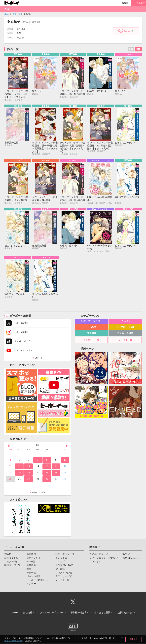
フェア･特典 (11, 563)
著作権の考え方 (79, 613)
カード (138, 49)
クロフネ (94, 563)
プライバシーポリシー (51, 613)
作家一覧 (16, 14)
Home (7, 14)
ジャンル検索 (34, 577)
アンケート (32, 585)
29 (47, 480)
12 (19, 467)
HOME (8, 555)
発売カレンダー (39, 493)
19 (19, 474)
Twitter (127, 31)
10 (65, 461)
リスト (131, 49)
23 (56, 474)
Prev (8, 447)
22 (47, 474)
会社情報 (26, 613)
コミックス (125, 322)
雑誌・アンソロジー (92, 322)
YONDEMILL (129, 559)
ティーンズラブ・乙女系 (102, 559)
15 (47, 467)
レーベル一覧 (125, 341)
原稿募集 (31, 566)
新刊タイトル (11, 559)
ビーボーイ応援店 (36, 581)
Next (67, 447)
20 (29, 474)
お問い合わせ (128, 613)
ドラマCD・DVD (125, 328)
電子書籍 (92, 334)
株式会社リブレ (98, 555)
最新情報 (31, 555)
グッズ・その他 (125, 334)
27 (29, 480)
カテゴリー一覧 (91, 341)
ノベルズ (92, 328)
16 (56, 467)
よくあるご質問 (104, 613)
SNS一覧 (39, 359)
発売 (125, 3)
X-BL (125, 555)
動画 (29, 570)
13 (29, 467)
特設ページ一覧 (12, 566)
